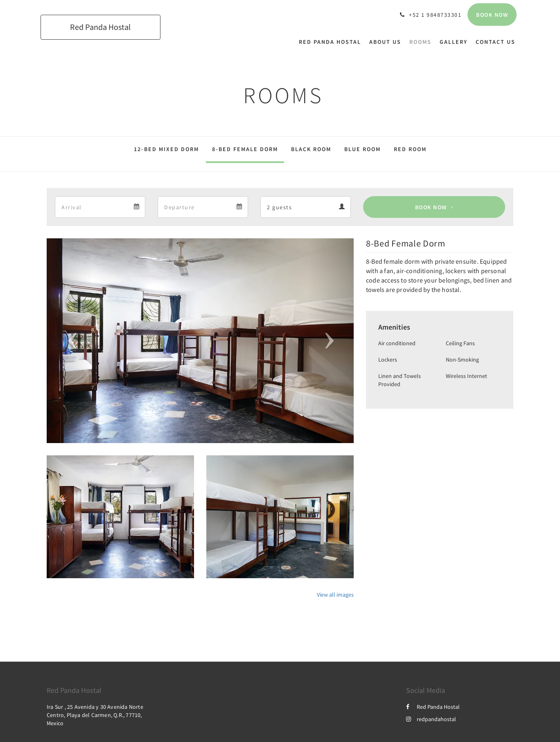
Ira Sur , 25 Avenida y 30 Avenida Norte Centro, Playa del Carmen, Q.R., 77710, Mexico (95, 715)
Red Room (410, 149)
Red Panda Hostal (433, 707)
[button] (70, 341)
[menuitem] (332, 42)
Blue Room (362, 149)
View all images (335, 595)
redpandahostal (431, 719)
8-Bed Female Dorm (245, 149)
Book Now (431, 207)
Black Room (311, 149)
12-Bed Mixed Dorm (166, 149)
